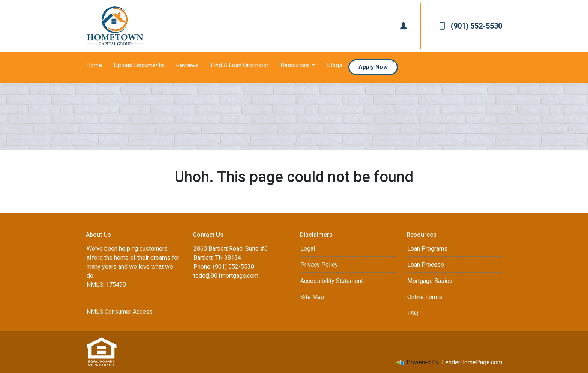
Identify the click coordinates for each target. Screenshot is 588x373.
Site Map (312, 297)
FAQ (413, 313)
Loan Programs (427, 249)
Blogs (335, 65)
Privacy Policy (319, 265)
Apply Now (373, 67)
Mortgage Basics (430, 281)
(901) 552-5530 (471, 26)
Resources (295, 65)
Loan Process (426, 265)
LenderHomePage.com (472, 362)
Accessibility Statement (332, 281)
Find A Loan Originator (240, 65)
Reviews (187, 65)
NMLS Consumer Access (120, 312)
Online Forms (425, 297)
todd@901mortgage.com (226, 276)
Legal (308, 249)
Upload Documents (139, 65)
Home (94, 65)
